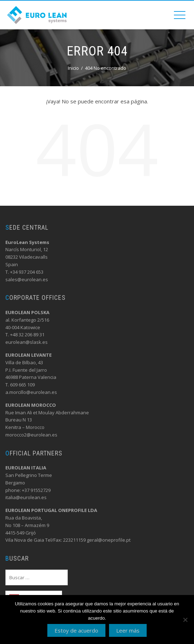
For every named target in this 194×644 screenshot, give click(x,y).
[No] (185, 620)
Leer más (128, 630)
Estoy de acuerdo (76, 630)
